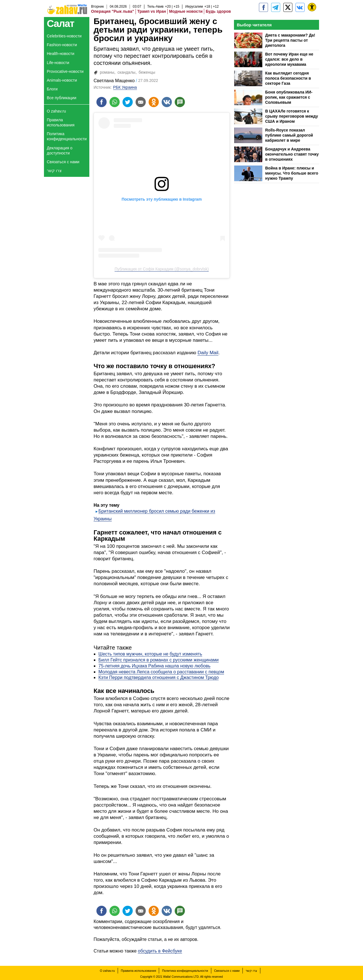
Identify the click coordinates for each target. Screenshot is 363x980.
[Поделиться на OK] (154, 102)
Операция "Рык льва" (113, 11)
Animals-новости (62, 80)
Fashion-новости (62, 45)
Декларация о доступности (60, 150)
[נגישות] (312, 7)
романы (107, 72)
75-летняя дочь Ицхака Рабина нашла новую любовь (154, 666)
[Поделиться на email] (141, 102)
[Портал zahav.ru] (300, 7)
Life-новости (58, 63)
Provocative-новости (65, 71)
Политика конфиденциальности (67, 136)
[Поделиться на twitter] (128, 102)
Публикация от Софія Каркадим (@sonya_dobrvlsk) (162, 269)
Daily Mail (208, 353)
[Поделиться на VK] (167, 102)
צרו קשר (54, 171)
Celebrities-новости (64, 36)
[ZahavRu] (288, 7)
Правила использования (61, 122)
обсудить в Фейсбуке (160, 951)
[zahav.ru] (263, 7)
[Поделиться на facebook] (102, 102)
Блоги (52, 89)
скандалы (126, 72)
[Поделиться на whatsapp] (115, 102)
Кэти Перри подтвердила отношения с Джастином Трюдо (159, 677)
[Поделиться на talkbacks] (180, 102)
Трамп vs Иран (152, 11)
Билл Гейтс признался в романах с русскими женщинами (159, 660)
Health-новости (61, 54)
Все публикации (62, 98)
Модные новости (186, 11)
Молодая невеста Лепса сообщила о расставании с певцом (161, 672)
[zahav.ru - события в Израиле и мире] (276, 7)
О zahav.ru (56, 111)
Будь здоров (218, 11)
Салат (61, 23)
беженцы (147, 72)
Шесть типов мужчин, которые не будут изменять (150, 654)
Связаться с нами (63, 162)
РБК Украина (125, 87)
